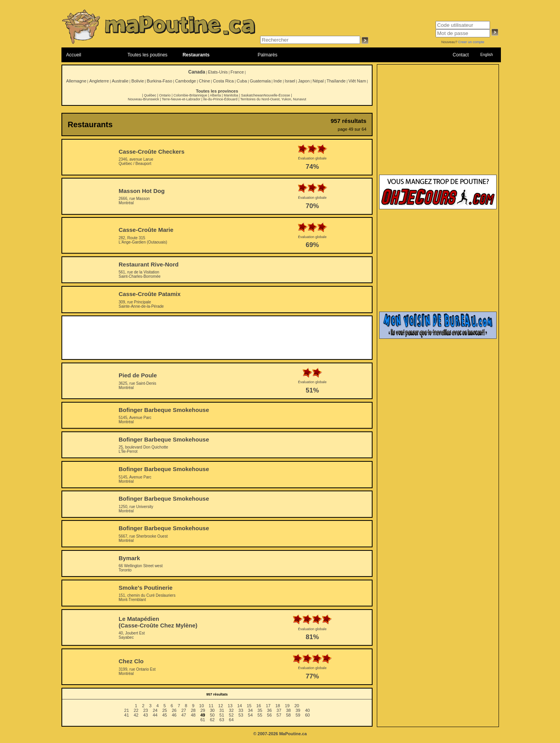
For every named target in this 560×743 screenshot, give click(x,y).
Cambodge (185, 81)
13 (230, 706)
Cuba (242, 81)
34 (250, 710)
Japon (304, 81)
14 (240, 706)
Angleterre (99, 81)
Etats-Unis (218, 72)
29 (203, 710)
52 (231, 715)
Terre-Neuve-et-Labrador (181, 99)
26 (174, 710)
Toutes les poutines (148, 55)
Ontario (165, 95)
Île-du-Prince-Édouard (220, 99)
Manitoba (231, 95)
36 (269, 710)
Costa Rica (223, 81)
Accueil (74, 55)
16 (259, 706)
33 (241, 710)
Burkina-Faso (159, 81)
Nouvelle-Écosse (277, 95)
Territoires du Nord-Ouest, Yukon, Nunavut (273, 99)
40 (307, 710)
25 (164, 710)
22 (136, 710)
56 (269, 715)
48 (193, 715)
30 (212, 710)
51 (222, 715)
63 (222, 720)
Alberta (215, 95)
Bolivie (138, 81)
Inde (277, 81)
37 (279, 710)
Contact (461, 55)
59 (298, 715)
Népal (318, 81)
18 (278, 706)
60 (307, 715)
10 (201, 706)
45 (164, 715)
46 (174, 715)
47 (184, 715)
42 (136, 715)
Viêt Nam (357, 81)
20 (297, 706)
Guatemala (260, 81)
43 (145, 715)
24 (155, 710)
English (487, 55)
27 (184, 710)
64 (231, 720)
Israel (290, 81)
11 (211, 706)
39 (298, 710)
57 (279, 715)
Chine (204, 81)
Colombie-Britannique (190, 95)
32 (231, 710)
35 (260, 710)
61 (203, 720)
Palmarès (268, 55)
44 (155, 715)
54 (250, 715)
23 (145, 710)
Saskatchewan (253, 95)
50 (212, 715)
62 (212, 720)
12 (220, 706)
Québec (150, 95)
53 (241, 715)
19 (287, 706)
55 (260, 715)
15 (249, 706)
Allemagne (76, 81)
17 (268, 706)
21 (126, 710)
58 (289, 715)
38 (289, 710)
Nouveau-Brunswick (143, 99)
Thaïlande (336, 81)
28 (193, 710)
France (237, 72)
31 (222, 710)
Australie (120, 81)
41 (126, 715)
